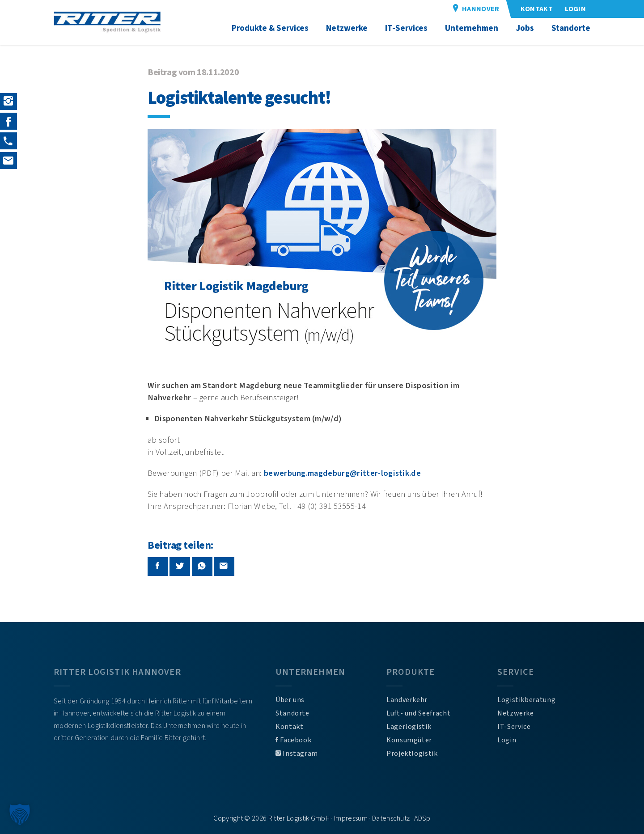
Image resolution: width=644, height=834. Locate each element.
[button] (20, 814)
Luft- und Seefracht (418, 713)
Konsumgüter (409, 740)
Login (507, 740)
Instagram (297, 754)
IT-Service (514, 727)
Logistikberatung (526, 700)
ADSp (422, 818)
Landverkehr (407, 700)
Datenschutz (391, 818)
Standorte (292, 713)
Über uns (290, 700)
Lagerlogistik (409, 727)
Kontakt (289, 727)
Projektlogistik (412, 754)
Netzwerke (516, 713)
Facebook (293, 740)
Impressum (351, 818)
